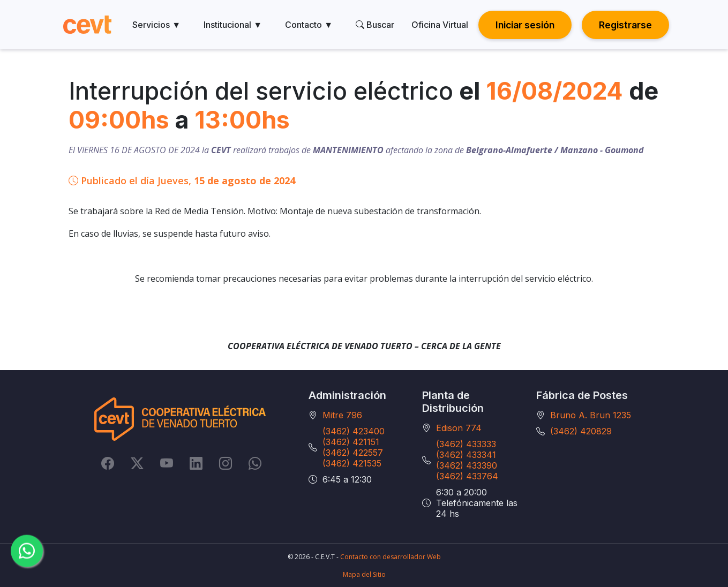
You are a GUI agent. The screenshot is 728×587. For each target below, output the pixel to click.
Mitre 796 (342, 415)
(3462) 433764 (467, 476)
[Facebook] (108, 463)
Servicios (156, 25)
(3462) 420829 (581, 431)
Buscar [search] (375, 25)
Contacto (309, 25)
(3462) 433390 (467, 465)
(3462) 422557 (353, 453)
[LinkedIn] (196, 463)
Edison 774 (459, 428)
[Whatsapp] (255, 463)
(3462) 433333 (466, 444)
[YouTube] (167, 463)
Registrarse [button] (625, 25)
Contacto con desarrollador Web (391, 557)
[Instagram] (226, 463)
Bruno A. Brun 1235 (591, 415)
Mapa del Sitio (364, 574)
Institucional (233, 25)
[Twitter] (137, 463)
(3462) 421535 (352, 463)
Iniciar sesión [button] (525, 25)
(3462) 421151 (351, 442)
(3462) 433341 (466, 455)
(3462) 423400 (354, 431)
